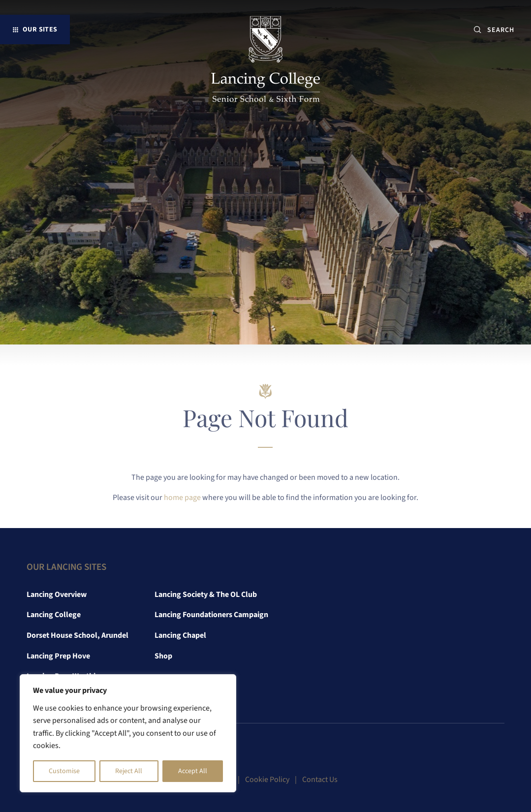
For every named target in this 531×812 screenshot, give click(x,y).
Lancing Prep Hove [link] (58, 656)
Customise (64, 771)
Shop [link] (163, 656)
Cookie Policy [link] (267, 780)
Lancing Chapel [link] (180, 635)
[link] (265, 61)
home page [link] (182, 498)
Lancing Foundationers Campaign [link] (211, 615)
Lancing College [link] (54, 615)
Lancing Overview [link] (57, 594)
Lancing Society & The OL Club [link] (206, 594)
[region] (128, 733)
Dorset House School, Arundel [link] (78, 635)
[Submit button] (478, 30)
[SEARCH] (505, 30)
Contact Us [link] (320, 780)
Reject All (129, 771)
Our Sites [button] (40, 29)
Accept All (193, 771)
